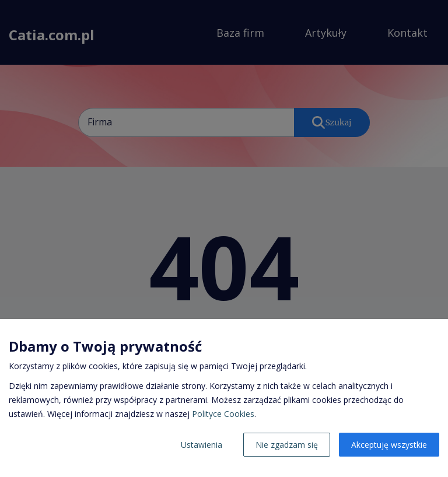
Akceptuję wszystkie (389, 445)
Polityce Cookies (223, 414)
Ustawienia (202, 445)
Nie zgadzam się (287, 445)
